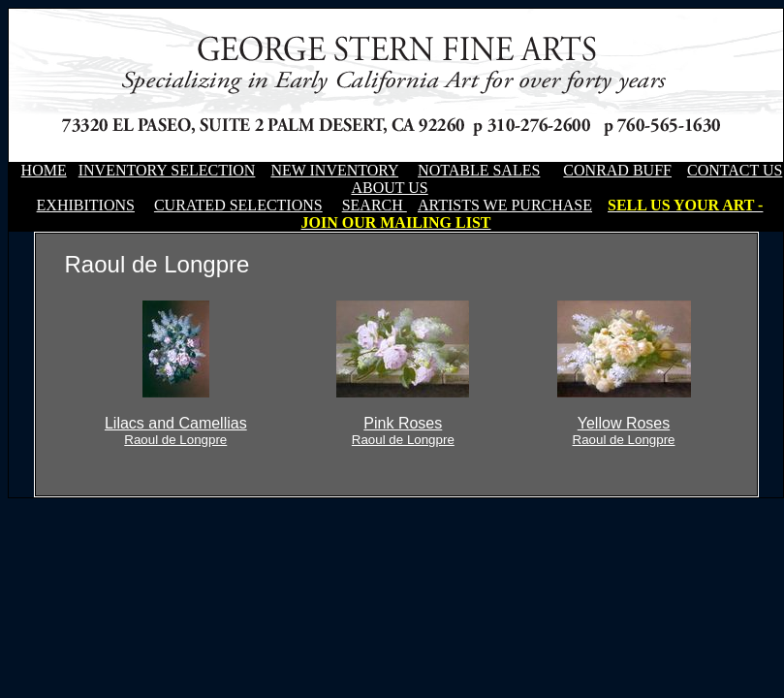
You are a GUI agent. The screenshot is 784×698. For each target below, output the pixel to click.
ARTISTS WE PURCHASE (505, 205)
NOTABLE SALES (479, 170)
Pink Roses (403, 431)
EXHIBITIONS (86, 205)
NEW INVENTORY (334, 170)
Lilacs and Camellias (176, 431)
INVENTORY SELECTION (167, 170)
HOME (44, 170)
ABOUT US (389, 188)
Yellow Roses (624, 431)
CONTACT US (735, 170)
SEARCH (375, 205)
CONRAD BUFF (617, 170)
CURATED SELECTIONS (238, 205)
